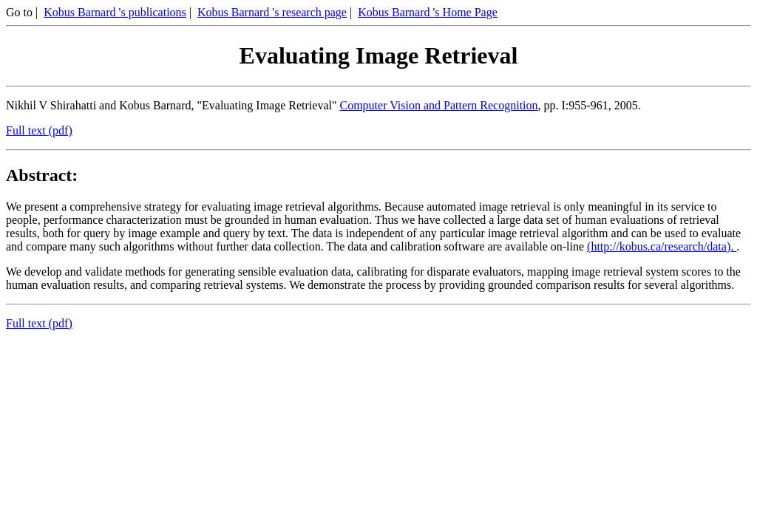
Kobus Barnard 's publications (115, 12)
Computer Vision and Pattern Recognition (438, 105)
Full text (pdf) (39, 130)
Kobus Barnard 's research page (272, 12)
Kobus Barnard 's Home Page (428, 12)
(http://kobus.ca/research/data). (662, 246)
